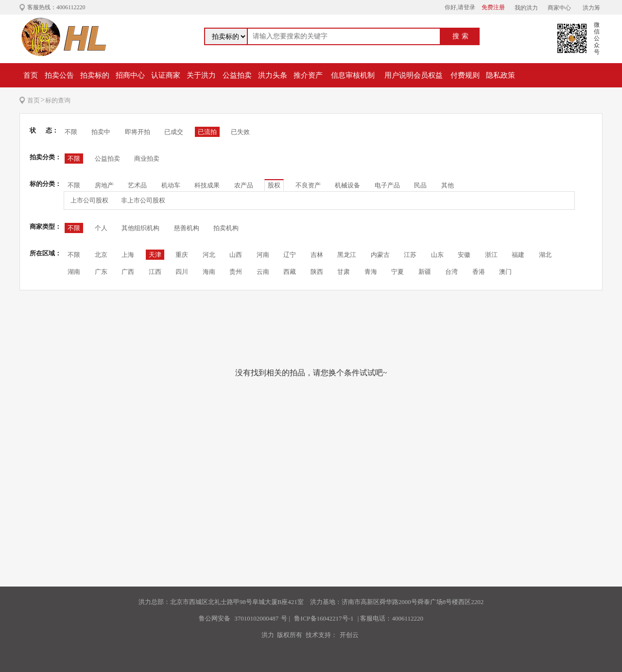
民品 (420, 185)
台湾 (451, 272)
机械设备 (347, 185)
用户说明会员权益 (414, 75)
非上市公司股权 (143, 200)
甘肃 (344, 272)
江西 (155, 272)
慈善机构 (187, 228)
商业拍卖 (147, 159)
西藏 (290, 272)
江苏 (410, 255)
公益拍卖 (237, 75)
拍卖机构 (226, 228)
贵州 (236, 272)
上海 (128, 255)
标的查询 (58, 100)
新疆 (425, 272)
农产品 (244, 185)
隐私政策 (501, 75)
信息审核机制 (353, 75)
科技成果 (207, 185)
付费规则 (465, 75)
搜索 (462, 36)
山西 (236, 255)
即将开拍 (138, 132)
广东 (101, 272)
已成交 (174, 132)
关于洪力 (201, 75)
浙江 (491, 255)
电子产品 (387, 185)
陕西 (317, 272)
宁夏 (397, 272)
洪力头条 (273, 75)
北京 (101, 255)
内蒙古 (380, 255)
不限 (71, 132)
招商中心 (130, 75)
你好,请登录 (460, 7)
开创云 (349, 635)
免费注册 (493, 7)
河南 (263, 255)
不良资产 (308, 185)
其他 (448, 185)
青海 (371, 272)
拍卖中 (101, 132)
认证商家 (166, 75)
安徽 (464, 255)
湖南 (74, 272)
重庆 (182, 255)
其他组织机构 (140, 228)
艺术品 (137, 185)
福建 (518, 255)
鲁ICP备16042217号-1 (324, 618)
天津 (155, 255)
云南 (263, 272)
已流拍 (207, 132)
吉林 (317, 255)
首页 (31, 75)
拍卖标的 (95, 75)
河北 (209, 255)
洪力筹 (591, 8)
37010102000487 (256, 618)
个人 (101, 228)
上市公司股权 (89, 200)
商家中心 (559, 8)
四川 (182, 272)
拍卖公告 (59, 75)
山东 (437, 255)
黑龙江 (347, 255)
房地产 (104, 185)
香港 (479, 272)
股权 (274, 185)
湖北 (545, 255)
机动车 (171, 185)
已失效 (240, 132)
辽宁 (290, 255)
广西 (128, 272)
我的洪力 (526, 8)
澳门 (505, 272)
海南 (209, 272)
